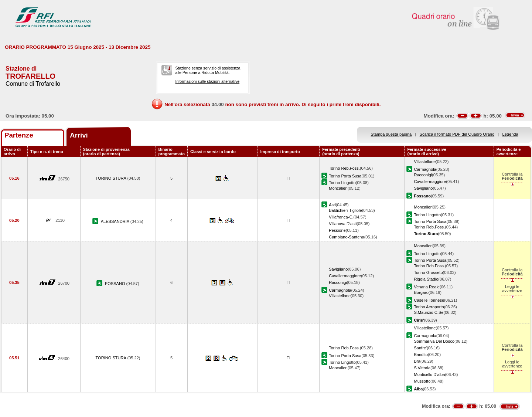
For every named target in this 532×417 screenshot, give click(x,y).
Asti (332, 205)
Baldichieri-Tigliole (345, 210)
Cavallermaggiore (430, 182)
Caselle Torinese (429, 300)
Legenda (510, 134)
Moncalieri (338, 188)
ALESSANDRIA (116, 221)
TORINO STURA (111, 178)
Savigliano (423, 188)
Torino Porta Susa (345, 176)
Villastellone (425, 162)
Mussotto (422, 381)
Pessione (337, 230)
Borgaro (421, 292)
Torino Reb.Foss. (344, 168)
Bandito (421, 355)
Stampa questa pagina (391, 134)
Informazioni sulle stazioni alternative (207, 81)
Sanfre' (420, 348)
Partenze (19, 135)
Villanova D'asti (343, 224)
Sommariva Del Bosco (434, 341)
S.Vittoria (422, 368)
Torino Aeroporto (429, 307)
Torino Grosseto (428, 272)
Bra (417, 361)
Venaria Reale (427, 287)
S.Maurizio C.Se (429, 312)
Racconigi (423, 175)
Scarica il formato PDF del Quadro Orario (457, 134)
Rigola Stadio (426, 279)
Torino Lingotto (342, 183)
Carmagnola (425, 169)
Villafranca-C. (341, 217)
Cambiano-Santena (346, 237)
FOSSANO (115, 284)
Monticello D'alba (429, 374)
